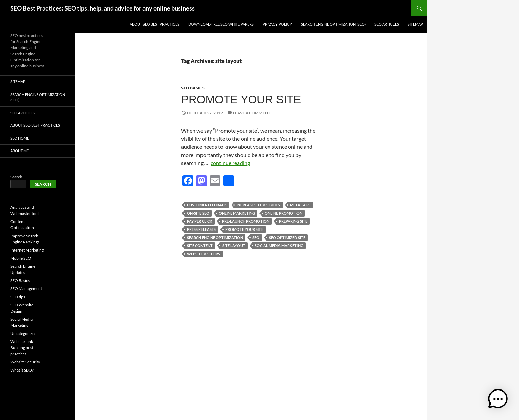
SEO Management (26, 289)
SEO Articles (387, 24)
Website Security (25, 362)
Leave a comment (252, 113)
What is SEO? (22, 370)
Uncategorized (23, 333)
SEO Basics (193, 88)
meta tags (300, 205)
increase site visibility (258, 205)
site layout (234, 246)
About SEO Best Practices (155, 24)
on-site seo (198, 213)
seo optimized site (287, 237)
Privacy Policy (277, 24)
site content (200, 246)
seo (256, 237)
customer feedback (207, 205)
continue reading (230, 163)
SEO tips (18, 297)
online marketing (237, 213)
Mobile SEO (21, 258)
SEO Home (20, 138)
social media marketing (279, 246)
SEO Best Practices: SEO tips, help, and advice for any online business (102, 8)
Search (16, 177)
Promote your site (241, 99)
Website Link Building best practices (22, 348)
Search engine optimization (215, 237)
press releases (201, 229)
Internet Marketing (27, 250)
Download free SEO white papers (221, 24)
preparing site (293, 221)
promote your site (244, 229)
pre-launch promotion (246, 221)
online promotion (283, 213)
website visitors (204, 254)
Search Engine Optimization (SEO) (333, 24)
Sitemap (415, 24)
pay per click (200, 221)
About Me (20, 151)
